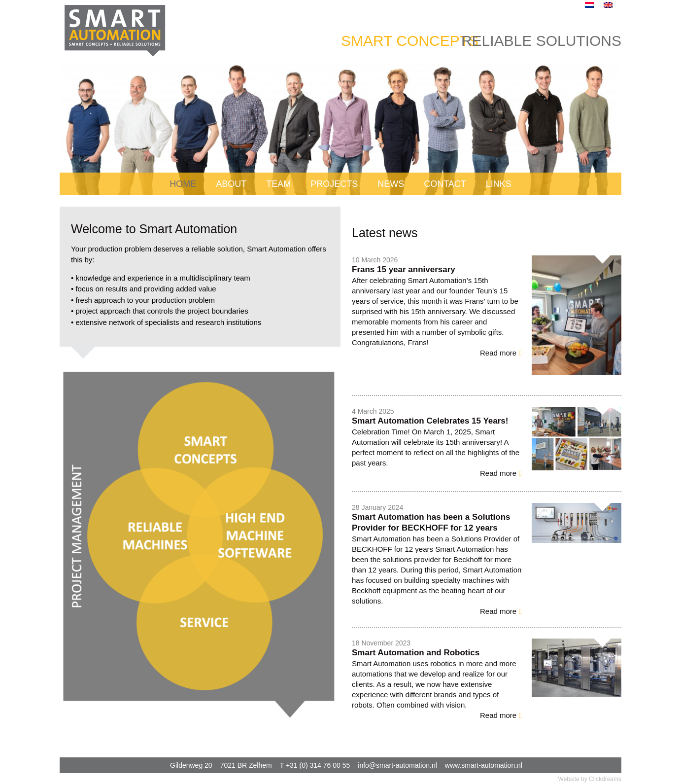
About (231, 184)
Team (278, 184)
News (391, 184)
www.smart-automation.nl (484, 765)
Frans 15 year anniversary (404, 269)
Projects (334, 184)
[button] (501, 353)
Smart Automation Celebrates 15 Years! (430, 421)
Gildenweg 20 (191, 765)
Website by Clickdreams (590, 779)
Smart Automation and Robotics (416, 653)
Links (499, 184)
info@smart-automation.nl (397, 765)
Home (183, 184)
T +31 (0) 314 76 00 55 (315, 765)
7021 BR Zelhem (246, 765)
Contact (445, 184)
